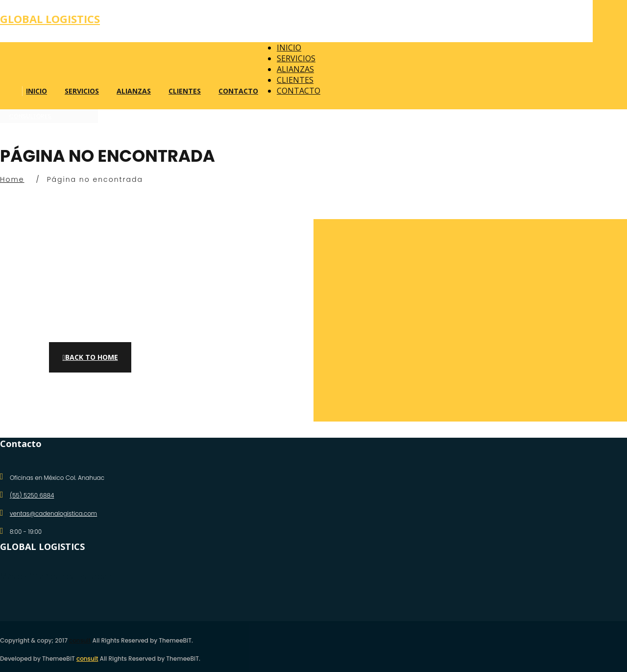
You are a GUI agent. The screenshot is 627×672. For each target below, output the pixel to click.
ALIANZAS (134, 91)
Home (12, 179)
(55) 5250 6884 (32, 495)
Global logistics (50, 19)
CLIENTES (185, 91)
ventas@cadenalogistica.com (53, 513)
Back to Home (90, 357)
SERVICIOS (82, 91)
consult (80, 640)
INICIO (36, 91)
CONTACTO (238, 91)
